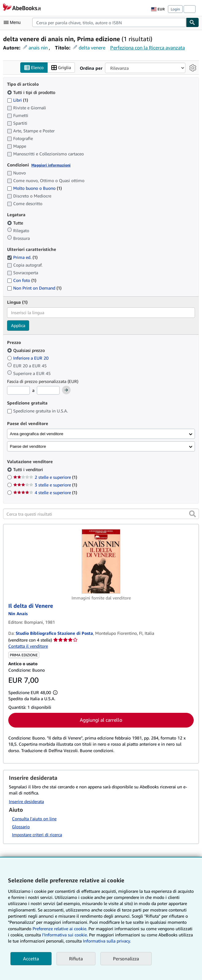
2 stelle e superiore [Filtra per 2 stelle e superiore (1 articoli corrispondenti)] (45, 477)
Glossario (21, 827)
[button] (192, 514)
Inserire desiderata (26, 801)
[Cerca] (192, 22)
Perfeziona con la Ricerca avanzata (148, 48)
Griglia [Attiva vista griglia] (61, 68)
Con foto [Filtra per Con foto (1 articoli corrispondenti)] (22, 280)
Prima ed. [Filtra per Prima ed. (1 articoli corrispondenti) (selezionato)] (22, 257)
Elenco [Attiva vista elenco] (34, 68)
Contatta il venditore (28, 646)
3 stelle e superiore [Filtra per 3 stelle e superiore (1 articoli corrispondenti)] (45, 485)
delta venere (92, 48)
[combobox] (109, 22)
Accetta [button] (31, 959)
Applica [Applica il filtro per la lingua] (18, 325)
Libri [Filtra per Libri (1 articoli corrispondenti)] (17, 100)
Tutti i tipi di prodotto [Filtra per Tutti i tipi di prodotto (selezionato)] (32, 92)
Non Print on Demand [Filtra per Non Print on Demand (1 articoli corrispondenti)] (34, 288)
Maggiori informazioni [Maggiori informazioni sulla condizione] (51, 165)
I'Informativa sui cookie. (65, 935)
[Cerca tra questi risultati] (101, 514)
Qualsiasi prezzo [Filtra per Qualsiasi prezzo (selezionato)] (27, 350)
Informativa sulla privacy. (107, 941)
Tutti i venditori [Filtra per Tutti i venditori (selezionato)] (29, 469)
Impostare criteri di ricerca (37, 835)
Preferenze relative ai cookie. (60, 929)
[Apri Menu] (14, 22)
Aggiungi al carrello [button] (101, 720)
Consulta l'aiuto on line (34, 819)
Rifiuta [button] (76, 959)
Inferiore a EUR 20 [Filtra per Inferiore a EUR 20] (28, 358)
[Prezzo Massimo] (48, 390)
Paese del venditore (28, 446)
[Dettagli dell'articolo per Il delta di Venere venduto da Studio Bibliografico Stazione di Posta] (101, 561)
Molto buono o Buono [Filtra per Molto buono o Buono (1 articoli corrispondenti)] (34, 188)
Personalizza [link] (126, 959)
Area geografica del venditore (37, 434)
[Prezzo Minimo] (18, 390)
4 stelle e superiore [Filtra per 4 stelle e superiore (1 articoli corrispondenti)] (45, 492)
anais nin (38, 48)
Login (175, 9)
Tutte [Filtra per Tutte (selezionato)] (16, 223)
